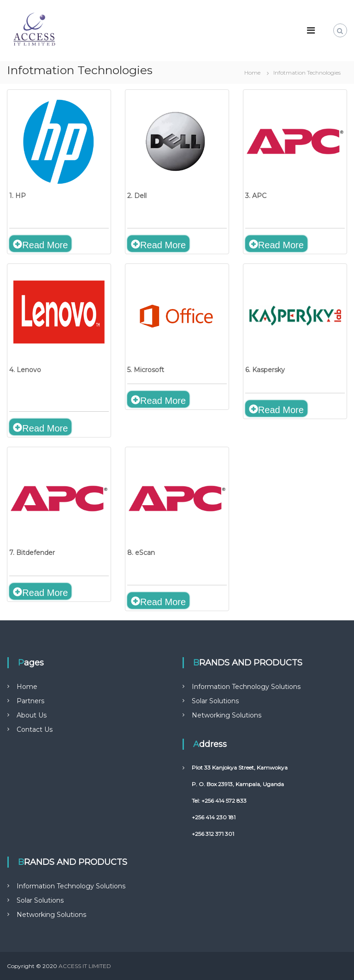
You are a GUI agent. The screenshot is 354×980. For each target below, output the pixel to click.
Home (27, 687)
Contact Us (35, 729)
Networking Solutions (227, 715)
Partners (30, 701)
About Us (32, 715)
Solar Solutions (215, 701)
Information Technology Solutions (246, 687)
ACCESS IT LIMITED (85, 966)
